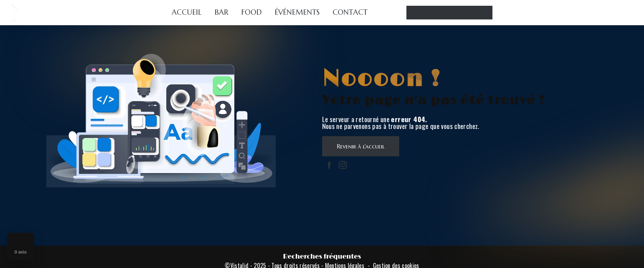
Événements (297, 12)
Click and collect (449, 13)
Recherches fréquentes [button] (322, 257)
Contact (350, 12)
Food (251, 12)
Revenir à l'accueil (361, 146)
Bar (221, 12)
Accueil (187, 12)
